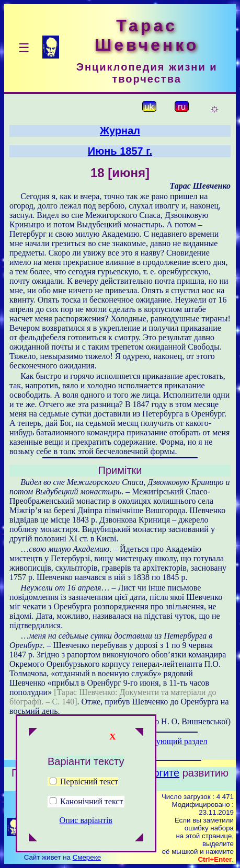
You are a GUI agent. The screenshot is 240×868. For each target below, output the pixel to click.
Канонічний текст (92, 801)
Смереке (87, 857)
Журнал (120, 131)
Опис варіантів (86, 820)
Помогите (156, 773)
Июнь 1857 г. (120, 151)
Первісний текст (84, 782)
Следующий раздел (173, 741)
